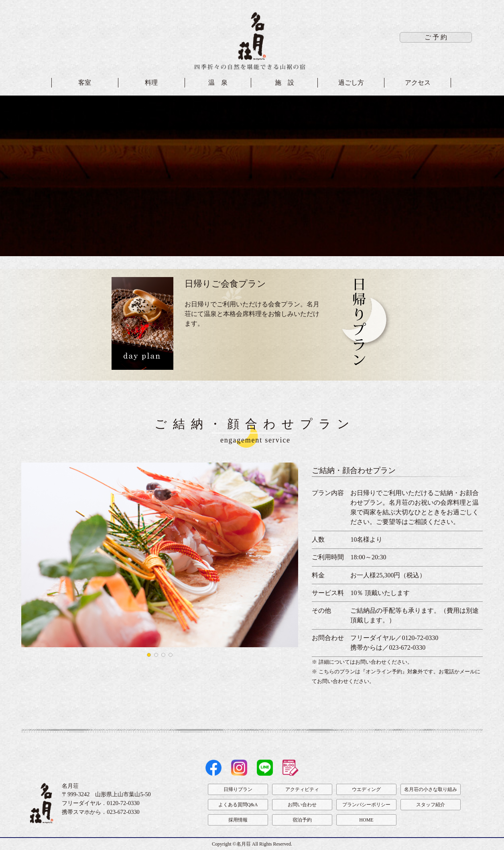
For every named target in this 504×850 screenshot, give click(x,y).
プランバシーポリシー (366, 805)
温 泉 (218, 83)
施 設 (285, 83)
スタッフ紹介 (431, 805)
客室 (85, 83)
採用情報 (238, 820)
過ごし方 (351, 83)
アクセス (418, 83)
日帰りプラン (238, 789)
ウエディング (366, 789)
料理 (151, 83)
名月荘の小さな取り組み (431, 789)
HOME (366, 820)
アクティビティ (302, 789)
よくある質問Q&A (238, 805)
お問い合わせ (302, 805)
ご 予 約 (436, 37)
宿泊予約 (302, 820)
